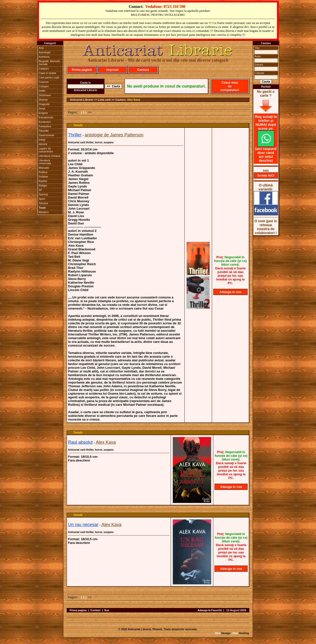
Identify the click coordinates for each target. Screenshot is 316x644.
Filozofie (44, 131)
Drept (42, 109)
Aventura (44, 57)
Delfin (42, 91)
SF (40, 190)
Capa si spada (47, 73)
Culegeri (44, 86)
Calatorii (44, 69)
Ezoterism (45, 122)
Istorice (43, 144)
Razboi (43, 181)
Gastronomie (47, 135)
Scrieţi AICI (266, 175)
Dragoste (44, 104)
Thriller (75, 135)
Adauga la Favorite (210, 610)
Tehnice (43, 203)
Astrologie (45, 52)
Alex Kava (134, 100)
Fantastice (45, 126)
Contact (143, 70)
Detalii (78, 125)
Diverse (43, 100)
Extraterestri (46, 117)
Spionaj (43, 194)
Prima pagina (78, 610)
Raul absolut (80, 442)
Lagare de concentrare (46, 150)
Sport (42, 199)
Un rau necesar (83, 525)
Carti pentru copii (49, 77)
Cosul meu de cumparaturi (230, 86)
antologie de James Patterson (114, 135)
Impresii (112, 70)
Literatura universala (45, 162)
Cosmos (44, 82)
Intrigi (42, 140)
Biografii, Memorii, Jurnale (50, 63)
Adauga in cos (230, 292)
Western (44, 212)
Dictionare (45, 95)
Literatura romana (49, 156)
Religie (43, 185)
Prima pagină (82, 70)
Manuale (44, 168)
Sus (107, 610)
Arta (41, 48)
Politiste (44, 177)
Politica (43, 172)
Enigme (43, 113)
